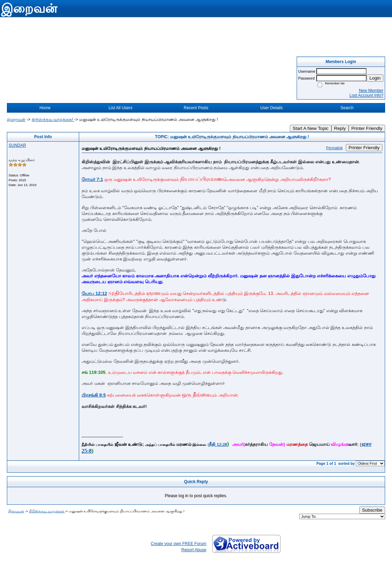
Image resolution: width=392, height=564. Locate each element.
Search (347, 108)
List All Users (120, 108)
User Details (271, 108)
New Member (371, 91)
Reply (340, 128)
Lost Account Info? (366, 95)
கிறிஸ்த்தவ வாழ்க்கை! (53, 120)
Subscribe (372, 510)
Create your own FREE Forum (178, 544)
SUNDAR (17, 145)
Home (45, 108)
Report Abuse (194, 550)
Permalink (335, 148)
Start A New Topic (310, 128)
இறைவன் (16, 120)
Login (375, 78)
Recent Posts (196, 108)
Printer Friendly (367, 128)
